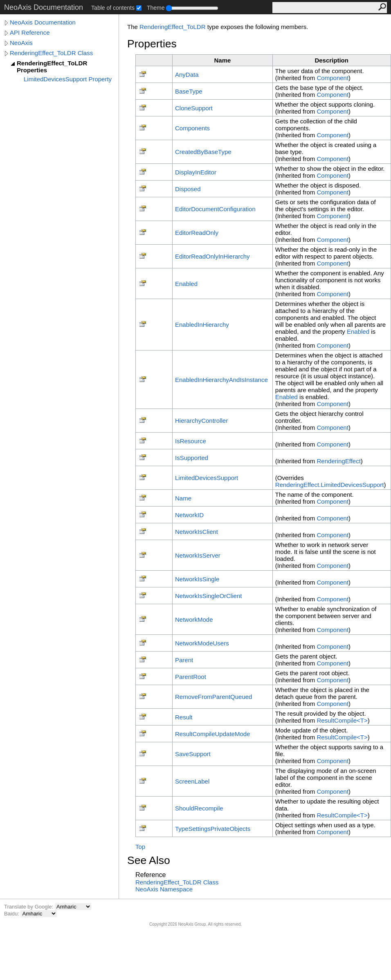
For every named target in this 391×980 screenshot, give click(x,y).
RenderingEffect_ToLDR (172, 27)
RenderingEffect (339, 461)
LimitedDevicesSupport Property (68, 79)
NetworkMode (194, 619)
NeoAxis (21, 43)
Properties (152, 44)
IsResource (191, 441)
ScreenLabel (192, 781)
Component (333, 78)
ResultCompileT (342, 720)
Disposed (188, 189)
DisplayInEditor (196, 172)
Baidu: (12, 914)
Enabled (186, 284)
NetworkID (189, 515)
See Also (149, 860)
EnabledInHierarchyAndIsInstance (221, 380)
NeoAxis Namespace (164, 889)
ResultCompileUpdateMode (212, 734)
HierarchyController (201, 421)
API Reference (30, 32)
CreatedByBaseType (203, 152)
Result (184, 717)
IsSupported (192, 458)
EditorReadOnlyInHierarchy (212, 256)
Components (192, 128)
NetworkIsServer (198, 555)
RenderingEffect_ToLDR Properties (52, 67)
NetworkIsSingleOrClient (208, 596)
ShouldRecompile (199, 808)
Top (140, 847)
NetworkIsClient (197, 532)
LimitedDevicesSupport (207, 478)
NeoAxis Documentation (43, 22)
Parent (184, 660)
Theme (156, 8)
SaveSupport (193, 754)
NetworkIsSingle (197, 579)
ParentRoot (191, 677)
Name (183, 498)
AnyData (187, 75)
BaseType (189, 91)
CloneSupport (194, 108)
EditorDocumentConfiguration (215, 209)
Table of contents (113, 8)
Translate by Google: (29, 907)
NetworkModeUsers (202, 643)
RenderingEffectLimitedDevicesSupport (330, 485)
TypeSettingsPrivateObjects (213, 829)
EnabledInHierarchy (202, 325)
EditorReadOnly (197, 233)
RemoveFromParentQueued (213, 697)
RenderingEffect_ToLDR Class (51, 53)
